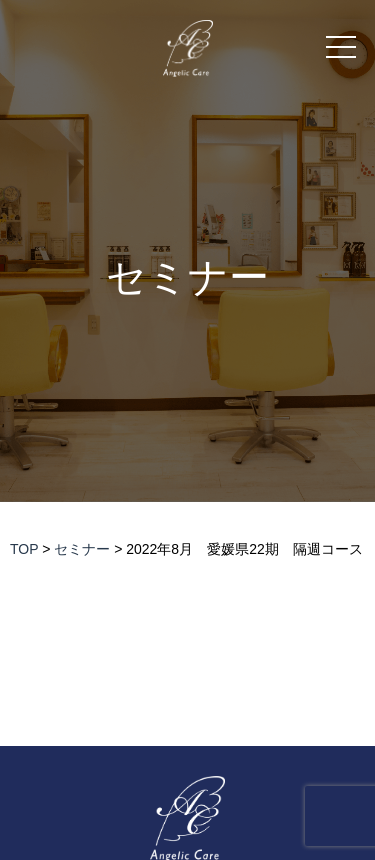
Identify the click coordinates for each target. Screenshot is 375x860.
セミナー (187, 277)
